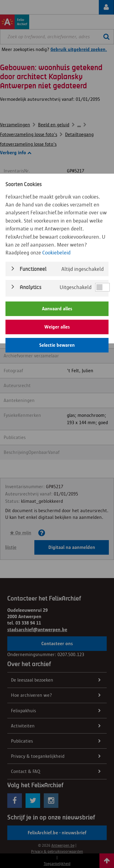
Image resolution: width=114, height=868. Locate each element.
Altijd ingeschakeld (83, 269)
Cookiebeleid (56, 253)
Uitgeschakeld (76, 287)
